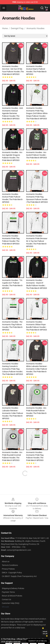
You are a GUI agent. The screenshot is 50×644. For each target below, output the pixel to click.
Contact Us (6, 599)
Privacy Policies (8, 569)
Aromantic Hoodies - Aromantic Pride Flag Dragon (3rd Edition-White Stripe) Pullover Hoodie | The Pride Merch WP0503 (37, 113)
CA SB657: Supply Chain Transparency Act (19, 576)
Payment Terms (8, 592)
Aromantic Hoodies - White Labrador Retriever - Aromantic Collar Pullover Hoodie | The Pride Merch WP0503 (37, 369)
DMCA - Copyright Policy (12, 573)
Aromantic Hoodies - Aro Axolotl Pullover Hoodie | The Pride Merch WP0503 (37, 155)
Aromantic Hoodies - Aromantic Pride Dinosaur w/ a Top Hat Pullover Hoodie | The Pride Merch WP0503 (37, 241)
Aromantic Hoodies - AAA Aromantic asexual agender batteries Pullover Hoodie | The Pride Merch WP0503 (13, 113)
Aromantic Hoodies (35, 28)
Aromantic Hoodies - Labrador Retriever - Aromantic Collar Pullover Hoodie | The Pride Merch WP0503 (13, 413)
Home (5, 28)
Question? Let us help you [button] (38, 641)
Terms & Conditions (10, 565)
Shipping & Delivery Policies (13, 588)
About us (6, 561)
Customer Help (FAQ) (11, 603)
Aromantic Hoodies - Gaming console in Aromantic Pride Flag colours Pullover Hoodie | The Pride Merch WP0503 (13, 369)
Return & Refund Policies (12, 596)
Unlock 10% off (45, 633)
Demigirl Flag (17, 28)
